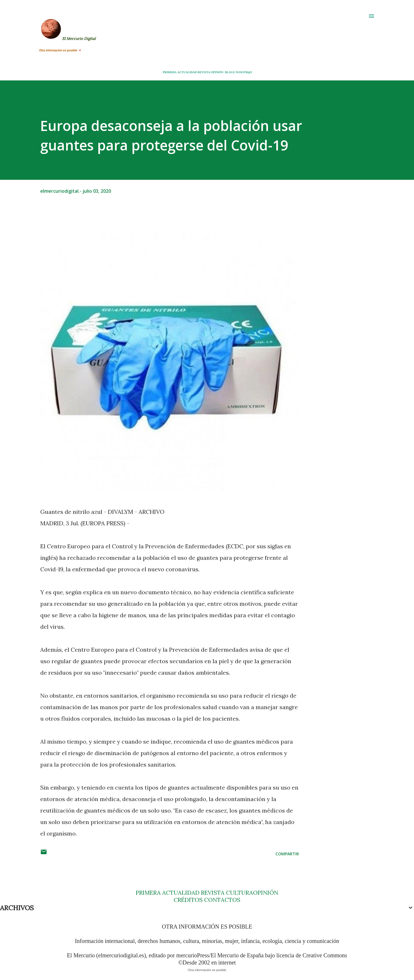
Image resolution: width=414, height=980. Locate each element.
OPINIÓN (217, 72)
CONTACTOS (222, 900)
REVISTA (204, 72)
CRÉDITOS (188, 900)
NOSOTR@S (244, 72)
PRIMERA (170, 72)
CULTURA (239, 893)
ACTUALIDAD (187, 72)
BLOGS (230, 72)
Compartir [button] (287, 854)
